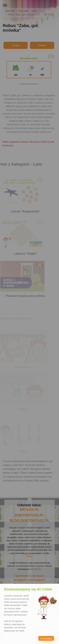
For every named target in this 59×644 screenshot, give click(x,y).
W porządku (46, 639)
